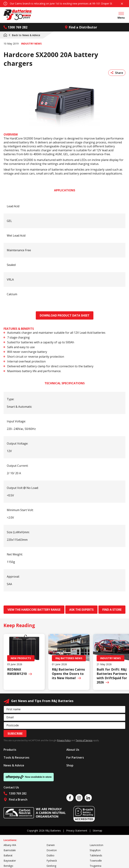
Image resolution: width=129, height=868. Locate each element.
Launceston (96, 845)
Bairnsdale (10, 850)
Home (5, 35)
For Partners (75, 757)
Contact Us (11, 787)
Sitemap (97, 831)
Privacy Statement (77, 831)
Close (122, 4)
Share (117, 73)
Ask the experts (81, 610)
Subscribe (15, 734)
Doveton (52, 850)
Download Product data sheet (65, 315)
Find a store (112, 610)
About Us (73, 750)
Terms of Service (84, 740)
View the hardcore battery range (34, 610)
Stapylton (95, 850)
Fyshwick (52, 861)
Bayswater (10, 861)
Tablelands (96, 855)
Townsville (96, 861)
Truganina (95, 866)
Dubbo (50, 855)
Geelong (51, 866)
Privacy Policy (64, 740)
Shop (70, 765)
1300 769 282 (15, 27)
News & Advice (24, 35)
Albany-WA (10, 845)
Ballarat (8, 855)
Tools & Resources (16, 757)
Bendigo (8, 866)
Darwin (51, 845)
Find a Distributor (81, 27)
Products (10, 750)
